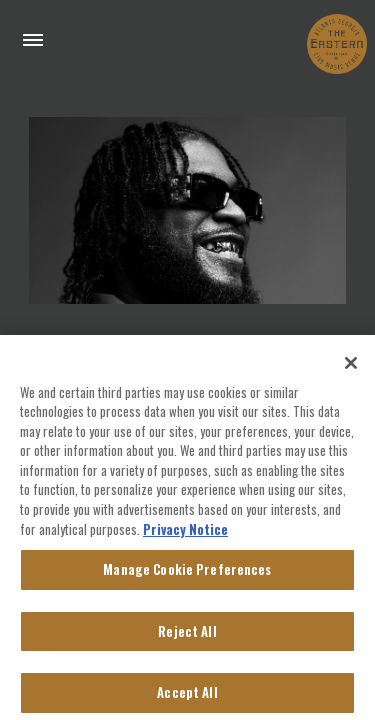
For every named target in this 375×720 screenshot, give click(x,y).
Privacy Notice (185, 537)
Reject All (187, 640)
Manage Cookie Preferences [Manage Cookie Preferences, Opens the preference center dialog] (187, 578)
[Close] (351, 372)
